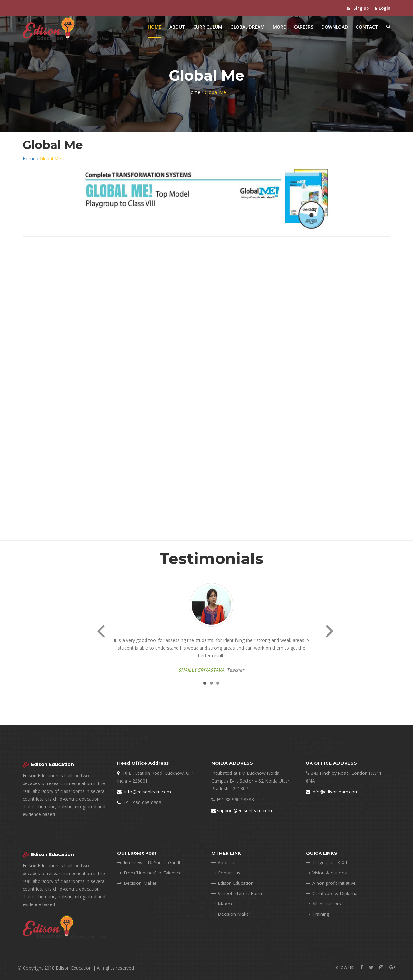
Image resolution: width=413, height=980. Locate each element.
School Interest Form (237, 893)
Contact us (226, 873)
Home (155, 27)
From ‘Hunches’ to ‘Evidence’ (150, 873)
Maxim (222, 904)
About (177, 27)
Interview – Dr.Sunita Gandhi (150, 862)
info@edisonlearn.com (144, 792)
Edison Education (232, 883)
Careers (304, 27)
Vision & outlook (326, 873)
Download (335, 27)
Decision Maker (231, 914)
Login (383, 8)
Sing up (358, 8)
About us (224, 862)
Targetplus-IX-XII (326, 862)
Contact (367, 27)
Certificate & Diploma (332, 893)
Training (317, 914)
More (279, 27)
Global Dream (247, 27)
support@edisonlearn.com (242, 810)
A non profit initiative (331, 883)
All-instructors (323, 904)
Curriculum (208, 27)
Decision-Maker (137, 883)
